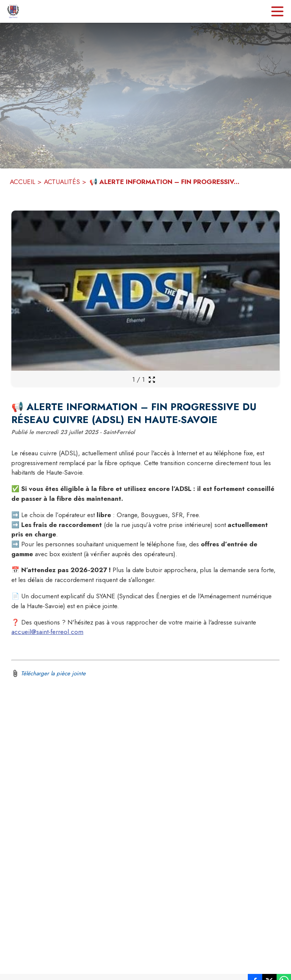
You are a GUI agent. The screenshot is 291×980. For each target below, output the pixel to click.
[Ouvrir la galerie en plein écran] (152, 380)
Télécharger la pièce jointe (53, 673)
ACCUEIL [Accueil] (23, 182)
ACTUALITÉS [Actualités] (62, 182)
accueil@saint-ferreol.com (47, 632)
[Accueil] (13, 11)
